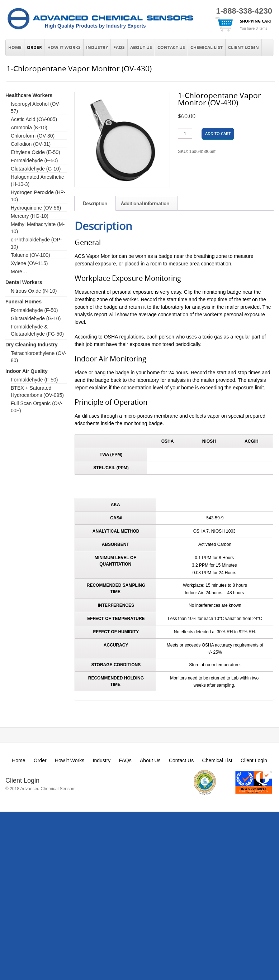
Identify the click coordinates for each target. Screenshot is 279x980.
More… (19, 272)
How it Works (64, 48)
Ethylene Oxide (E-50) (36, 152)
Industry (97, 48)
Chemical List (207, 48)
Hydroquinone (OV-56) (36, 208)
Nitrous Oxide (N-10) (34, 291)
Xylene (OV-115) (29, 263)
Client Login (243, 48)
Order (34, 48)
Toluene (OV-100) (30, 255)
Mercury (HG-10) (30, 216)
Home (15, 48)
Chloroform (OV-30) (33, 136)
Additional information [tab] (145, 203)
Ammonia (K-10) (29, 128)
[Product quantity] (185, 134)
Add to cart (218, 133)
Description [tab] (95, 203)
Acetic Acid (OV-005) (34, 119)
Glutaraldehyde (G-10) (36, 169)
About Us (141, 48)
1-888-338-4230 (244, 11)
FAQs (119, 48)
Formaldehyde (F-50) (34, 160)
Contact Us (171, 48)
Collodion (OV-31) (31, 144)
